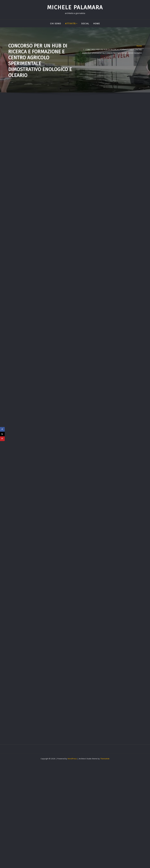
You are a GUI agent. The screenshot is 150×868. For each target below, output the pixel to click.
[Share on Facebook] (2, 429)
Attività (71, 24)
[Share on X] (2, 434)
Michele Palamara (75, 7)
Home (97, 24)
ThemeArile (105, 759)
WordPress (72, 759)
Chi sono (56, 24)
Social (85, 24)
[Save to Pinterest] (2, 439)
